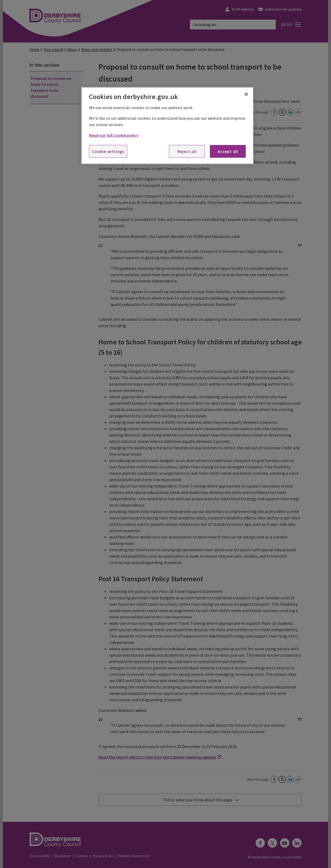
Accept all (228, 151)
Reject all (187, 151)
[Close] (246, 94)
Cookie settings (108, 151)
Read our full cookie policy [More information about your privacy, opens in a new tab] (114, 135)
